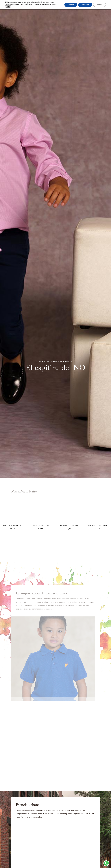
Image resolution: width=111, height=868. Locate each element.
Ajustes (100, 5)
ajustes (8, 7)
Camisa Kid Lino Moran (12, 526)
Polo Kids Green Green (69, 526)
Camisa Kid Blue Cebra (41, 526)
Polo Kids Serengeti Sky (97, 526)
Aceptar (71, 5)
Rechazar (85, 5)
